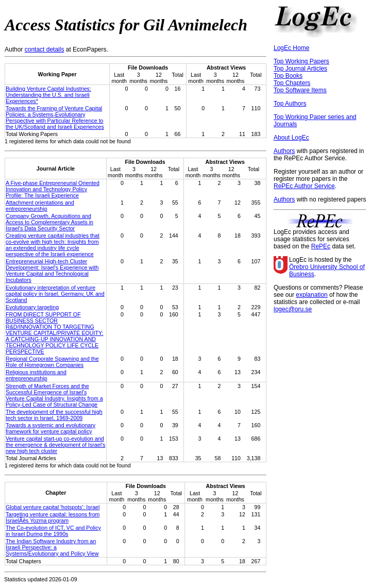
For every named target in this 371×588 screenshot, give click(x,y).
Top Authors (290, 104)
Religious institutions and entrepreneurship (36, 375)
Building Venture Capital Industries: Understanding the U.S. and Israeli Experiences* (48, 95)
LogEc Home (291, 48)
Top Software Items (300, 90)
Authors (284, 151)
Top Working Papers (301, 61)
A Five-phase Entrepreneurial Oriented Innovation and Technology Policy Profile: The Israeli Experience (53, 189)
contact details (45, 49)
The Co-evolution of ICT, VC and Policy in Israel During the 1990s (53, 531)
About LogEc (291, 138)
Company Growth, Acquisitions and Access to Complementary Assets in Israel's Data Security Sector (49, 222)
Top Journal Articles (300, 69)
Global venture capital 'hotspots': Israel (53, 507)
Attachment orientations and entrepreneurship (40, 206)
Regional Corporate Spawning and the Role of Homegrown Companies (52, 362)
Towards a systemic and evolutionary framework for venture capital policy (50, 428)
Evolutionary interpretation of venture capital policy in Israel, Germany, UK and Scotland (55, 294)
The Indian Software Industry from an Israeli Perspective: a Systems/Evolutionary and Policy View (52, 547)
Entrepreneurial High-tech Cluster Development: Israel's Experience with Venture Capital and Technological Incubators (52, 271)
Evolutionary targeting (32, 307)
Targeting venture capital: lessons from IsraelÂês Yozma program (53, 517)
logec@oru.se (293, 309)
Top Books (288, 76)
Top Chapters (292, 83)
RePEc (321, 246)
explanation (311, 295)
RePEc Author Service (304, 186)
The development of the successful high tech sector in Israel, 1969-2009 (54, 415)
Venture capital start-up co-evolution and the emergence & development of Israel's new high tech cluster (55, 445)
